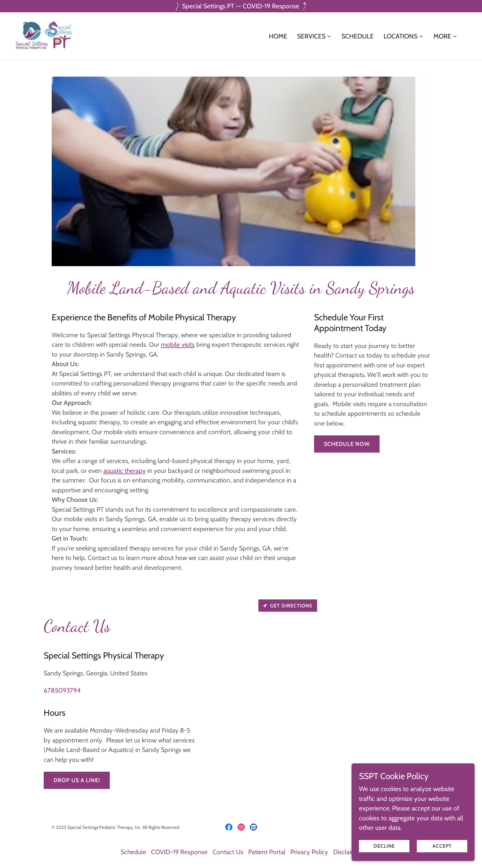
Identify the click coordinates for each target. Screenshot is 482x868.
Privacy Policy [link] (309, 852)
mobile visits (178, 344)
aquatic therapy (125, 471)
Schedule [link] (358, 36)
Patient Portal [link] (267, 852)
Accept (442, 846)
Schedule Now (347, 444)
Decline (384, 846)
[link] (44, 35)
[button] (314, 36)
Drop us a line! (77, 780)
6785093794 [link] (62, 690)
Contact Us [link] (228, 852)
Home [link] (278, 36)
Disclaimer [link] (347, 852)
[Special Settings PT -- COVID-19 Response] (241, 6)
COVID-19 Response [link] (179, 852)
